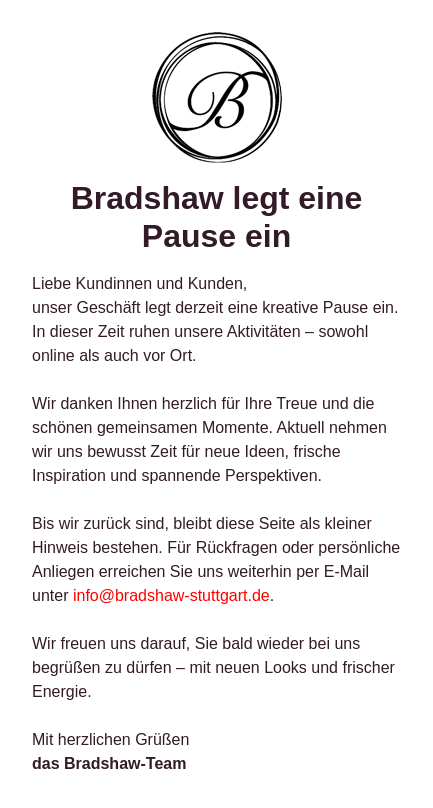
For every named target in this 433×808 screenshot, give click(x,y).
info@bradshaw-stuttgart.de (171, 595)
